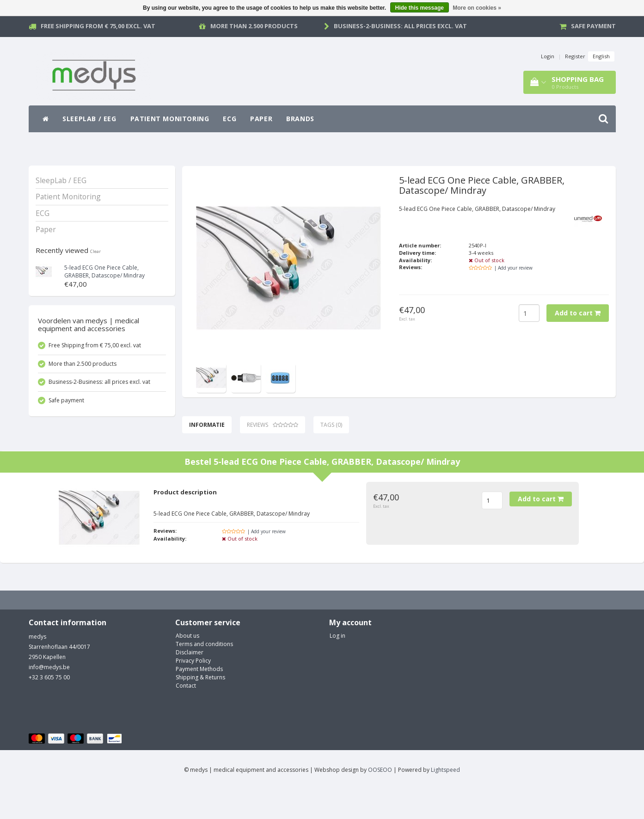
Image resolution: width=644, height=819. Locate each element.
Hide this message (420, 8)
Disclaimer (190, 682)
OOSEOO (380, 799)
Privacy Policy (193, 690)
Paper (261, 119)
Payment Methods (199, 699)
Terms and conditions (204, 674)
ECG (230, 119)
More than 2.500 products (254, 26)
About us (187, 665)
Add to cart (578, 313)
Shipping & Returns (200, 707)
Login (548, 56)
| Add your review (513, 268)
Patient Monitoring (170, 119)
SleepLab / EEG (89, 119)
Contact (186, 715)
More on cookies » (477, 8)
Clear (95, 251)
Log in (337, 665)
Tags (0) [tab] (331, 425)
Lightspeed (445, 799)
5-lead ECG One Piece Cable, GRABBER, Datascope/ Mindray (104, 271)
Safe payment (593, 26)
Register (575, 56)
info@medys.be (49, 697)
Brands (300, 119)
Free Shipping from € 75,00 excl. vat (98, 26)
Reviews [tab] (273, 425)
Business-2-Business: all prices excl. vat (400, 26)
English (601, 56)
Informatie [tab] (207, 425)
